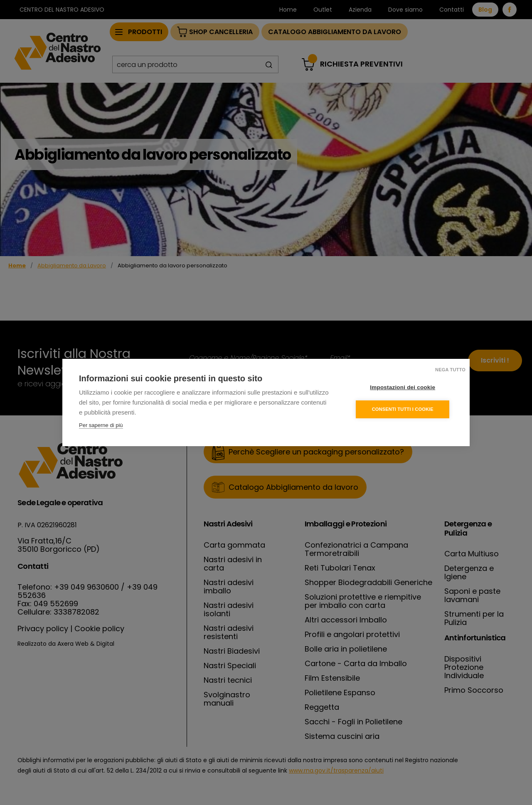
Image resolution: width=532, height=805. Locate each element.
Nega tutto (450, 370)
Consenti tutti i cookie (403, 409)
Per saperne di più (101, 425)
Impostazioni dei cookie (403, 387)
